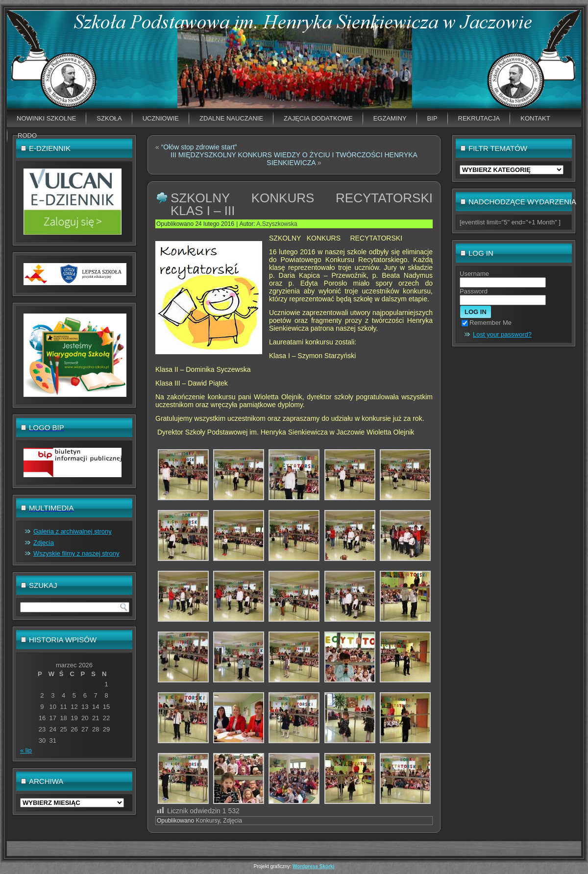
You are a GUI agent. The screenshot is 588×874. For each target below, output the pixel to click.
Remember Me (487, 323)
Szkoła (109, 118)
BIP (432, 118)
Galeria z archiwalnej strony (73, 531)
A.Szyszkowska (277, 224)
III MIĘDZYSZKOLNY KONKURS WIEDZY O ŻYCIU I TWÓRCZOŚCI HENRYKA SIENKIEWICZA (294, 159)
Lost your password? (502, 334)
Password (474, 291)
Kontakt (535, 118)
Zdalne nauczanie (231, 118)
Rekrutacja (479, 118)
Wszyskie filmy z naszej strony (76, 553)
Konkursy (208, 821)
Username (474, 274)
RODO (27, 135)
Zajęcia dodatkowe (318, 118)
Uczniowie (161, 118)
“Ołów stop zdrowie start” (199, 147)
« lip (26, 750)
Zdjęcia (44, 543)
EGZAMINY (390, 118)
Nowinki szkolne (46, 118)
